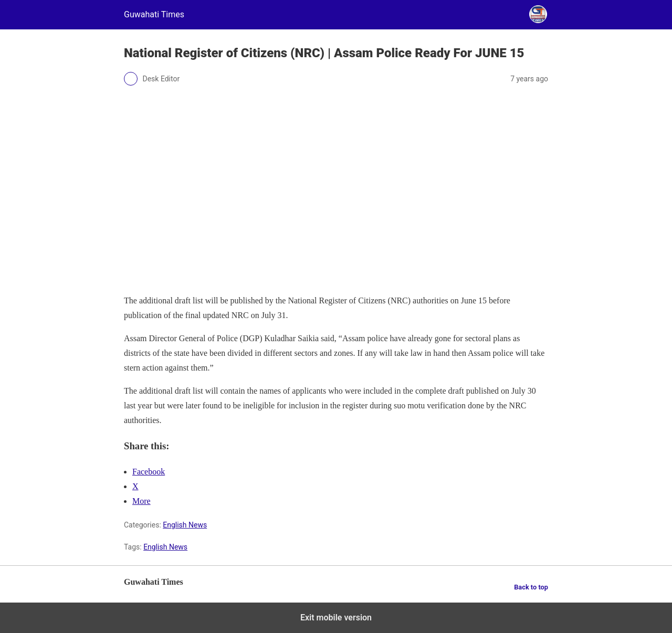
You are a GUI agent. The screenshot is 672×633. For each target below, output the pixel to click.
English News (185, 525)
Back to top (531, 587)
